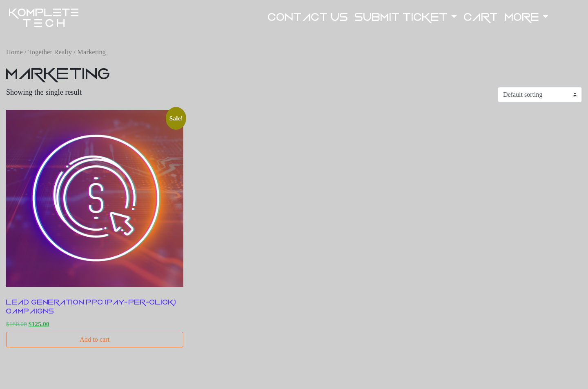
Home (14, 52)
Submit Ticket (401, 17)
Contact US (308, 17)
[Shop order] (540, 95)
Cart (481, 17)
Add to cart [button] (95, 339)
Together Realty (50, 52)
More (522, 17)
